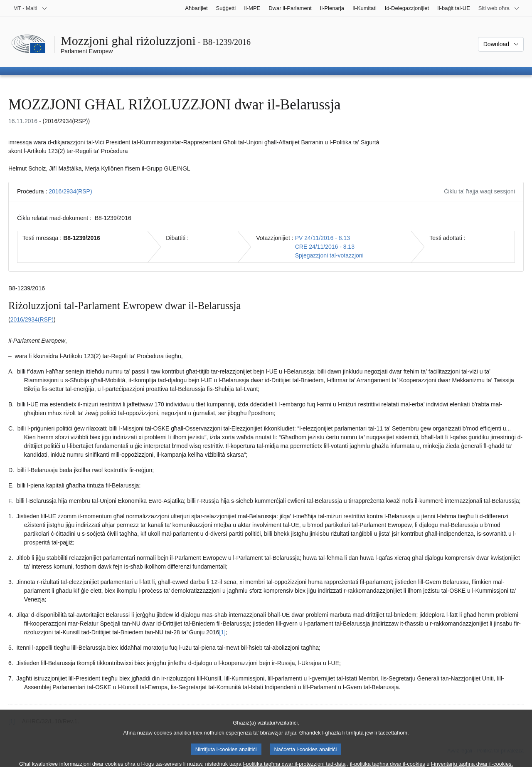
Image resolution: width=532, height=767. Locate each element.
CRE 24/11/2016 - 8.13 (325, 247)
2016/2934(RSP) (70, 191)
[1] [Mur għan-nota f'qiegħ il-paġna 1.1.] (222, 632)
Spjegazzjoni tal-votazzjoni (329, 255)
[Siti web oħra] (499, 8)
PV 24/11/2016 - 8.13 (323, 238)
